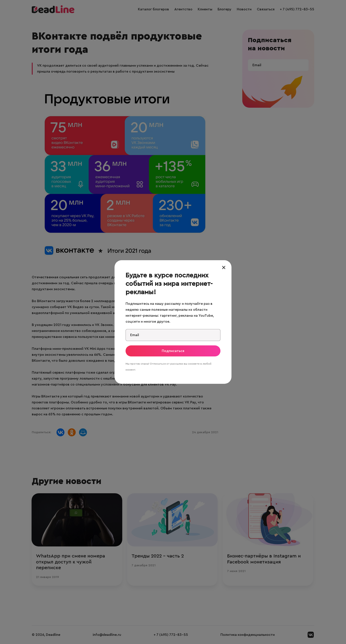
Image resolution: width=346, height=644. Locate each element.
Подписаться (173, 351)
